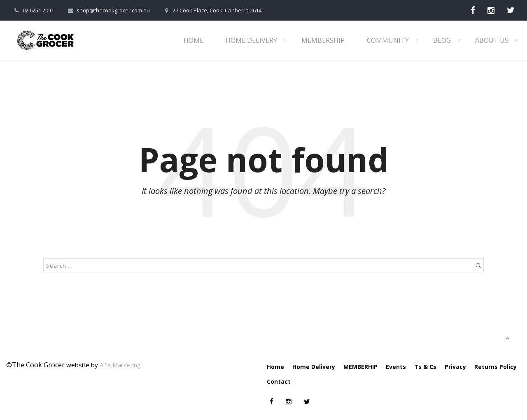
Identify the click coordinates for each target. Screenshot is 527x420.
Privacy (455, 367)
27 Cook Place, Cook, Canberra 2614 (212, 10)
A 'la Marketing (120, 365)
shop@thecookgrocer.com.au (108, 10)
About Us (492, 40)
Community (388, 40)
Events (396, 367)
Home (194, 40)
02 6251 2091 (33, 10)
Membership (323, 40)
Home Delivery (251, 40)
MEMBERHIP (360, 367)
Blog (442, 40)
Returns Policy (496, 367)
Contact (279, 381)
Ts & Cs (425, 367)
